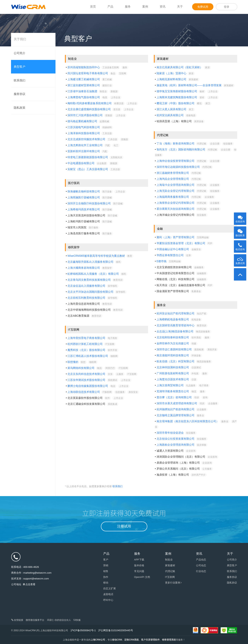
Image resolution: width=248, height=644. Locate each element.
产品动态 (201, 560)
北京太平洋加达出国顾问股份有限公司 (90, 292)
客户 (106, 560)
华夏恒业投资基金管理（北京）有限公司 (181, 243)
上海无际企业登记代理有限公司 (176, 191)
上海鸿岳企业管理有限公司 (173, 179)
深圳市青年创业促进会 (170, 433)
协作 (106, 577)
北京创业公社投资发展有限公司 (176, 439)
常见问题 (139, 571)
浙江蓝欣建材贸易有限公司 (84, 85)
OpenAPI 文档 (142, 577)
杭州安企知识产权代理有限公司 (176, 313)
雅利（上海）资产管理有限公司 (176, 237)
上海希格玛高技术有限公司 (84, 209)
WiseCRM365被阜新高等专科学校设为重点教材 (96, 256)
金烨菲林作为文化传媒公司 (173, 343)
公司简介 (20, 53)
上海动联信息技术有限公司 (84, 392)
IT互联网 (170, 577)
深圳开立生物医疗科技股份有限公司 (89, 203)
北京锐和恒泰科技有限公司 (173, 337)
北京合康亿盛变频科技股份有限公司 (89, 109)
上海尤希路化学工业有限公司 (85, 145)
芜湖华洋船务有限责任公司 (173, 391)
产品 (110, 6)
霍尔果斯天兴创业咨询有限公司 (176, 209)
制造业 (169, 560)
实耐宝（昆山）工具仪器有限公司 (88, 169)
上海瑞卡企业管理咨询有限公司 (176, 185)
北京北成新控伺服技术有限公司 (86, 139)
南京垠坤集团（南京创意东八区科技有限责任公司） (188, 421)
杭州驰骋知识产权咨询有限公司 (176, 409)
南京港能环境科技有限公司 (173, 355)
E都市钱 (161, 261)
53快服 (77, 620)
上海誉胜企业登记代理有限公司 (176, 203)
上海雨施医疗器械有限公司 (84, 197)
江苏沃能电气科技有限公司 (84, 127)
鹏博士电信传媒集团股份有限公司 (88, 386)
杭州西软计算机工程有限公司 (85, 344)
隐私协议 (232, 583)
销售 (106, 571)
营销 (106, 565)
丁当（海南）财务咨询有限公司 (176, 143)
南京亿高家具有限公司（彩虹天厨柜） (180, 67)
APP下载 (139, 560)
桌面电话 (108, 594)
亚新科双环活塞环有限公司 (84, 151)
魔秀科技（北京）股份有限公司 (86, 350)
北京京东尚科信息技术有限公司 (86, 374)
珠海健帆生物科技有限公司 (84, 191)
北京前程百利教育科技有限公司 (86, 298)
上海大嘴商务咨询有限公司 (84, 268)
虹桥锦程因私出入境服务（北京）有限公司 (93, 274)
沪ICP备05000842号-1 (83, 630)
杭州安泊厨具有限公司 (170, 115)
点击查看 (30, 584)
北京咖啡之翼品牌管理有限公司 (176, 415)
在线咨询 (240, 218)
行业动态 (201, 571)
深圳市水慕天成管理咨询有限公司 (177, 403)
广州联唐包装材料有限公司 (173, 373)
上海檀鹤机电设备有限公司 (173, 319)
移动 (106, 583)
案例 (145, 6)
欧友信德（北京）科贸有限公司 (176, 361)
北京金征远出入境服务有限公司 (86, 286)
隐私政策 (20, 108)
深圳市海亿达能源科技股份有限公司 (178, 167)
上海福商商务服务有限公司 (173, 197)
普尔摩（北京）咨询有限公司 (174, 397)
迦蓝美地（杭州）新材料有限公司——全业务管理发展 (189, 85)
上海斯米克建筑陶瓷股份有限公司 (177, 97)
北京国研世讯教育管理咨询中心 (176, 325)
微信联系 (240, 232)
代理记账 (170, 571)
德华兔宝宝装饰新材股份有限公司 (177, 91)
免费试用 (203, 7)
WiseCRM (28, 7)
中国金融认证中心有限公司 (173, 249)
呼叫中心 (108, 600)
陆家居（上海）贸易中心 (171, 73)
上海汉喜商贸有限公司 (170, 385)
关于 (180, 6)
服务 (128, 6)
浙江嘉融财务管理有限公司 (173, 173)
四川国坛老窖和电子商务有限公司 (88, 73)
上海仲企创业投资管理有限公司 (176, 161)
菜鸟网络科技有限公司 (81, 368)
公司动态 (201, 565)
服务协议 (20, 94)
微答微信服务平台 (35, 620)
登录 (227, 7)
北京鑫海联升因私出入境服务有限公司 (90, 262)
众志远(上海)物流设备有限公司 (175, 331)
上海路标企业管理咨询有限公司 (176, 445)
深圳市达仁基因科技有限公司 (174, 349)
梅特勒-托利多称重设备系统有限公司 (90, 103)
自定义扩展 (110, 588)
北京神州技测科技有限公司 (173, 367)
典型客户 (20, 67)
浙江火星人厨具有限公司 (171, 109)
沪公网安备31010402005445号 (115, 630)
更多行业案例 (173, 583)
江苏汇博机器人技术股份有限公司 (88, 356)
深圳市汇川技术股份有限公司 (85, 115)
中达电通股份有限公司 (81, 163)
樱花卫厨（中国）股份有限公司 (176, 103)
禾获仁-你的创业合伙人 (59, 620)
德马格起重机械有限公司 (82, 121)
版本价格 (139, 565)
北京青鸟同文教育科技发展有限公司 (89, 280)
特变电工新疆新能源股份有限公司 (88, 157)
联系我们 (20, 80)
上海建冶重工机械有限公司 (84, 79)
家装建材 (170, 565)
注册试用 (124, 526)
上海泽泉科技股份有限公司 (84, 133)
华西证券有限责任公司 (170, 255)
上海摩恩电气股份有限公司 (84, 97)
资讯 (163, 6)
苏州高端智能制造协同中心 (84, 67)
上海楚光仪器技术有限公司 (173, 379)
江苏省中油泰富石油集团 (82, 91)
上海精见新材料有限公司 (171, 79)
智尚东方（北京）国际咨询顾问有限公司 (181, 149)
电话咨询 (240, 246)
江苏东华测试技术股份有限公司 (86, 380)
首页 (93, 6)
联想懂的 (73, 362)
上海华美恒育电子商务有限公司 (86, 338)
